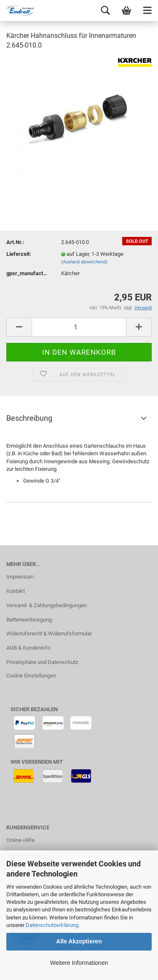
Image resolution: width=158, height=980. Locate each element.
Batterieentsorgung (29, 620)
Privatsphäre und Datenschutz (42, 662)
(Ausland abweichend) (84, 262)
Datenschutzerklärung (52, 925)
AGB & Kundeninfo (28, 648)
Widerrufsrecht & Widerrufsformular (49, 633)
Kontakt (16, 591)
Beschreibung (29, 418)
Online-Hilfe (20, 840)
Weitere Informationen (79, 963)
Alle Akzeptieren (79, 941)
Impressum (20, 577)
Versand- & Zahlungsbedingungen (47, 605)
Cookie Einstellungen (31, 676)
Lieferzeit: (19, 254)
